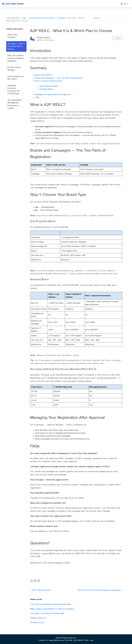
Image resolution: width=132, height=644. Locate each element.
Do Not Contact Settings (14, 69)
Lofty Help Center (13, 18)
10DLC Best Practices (12, 36)
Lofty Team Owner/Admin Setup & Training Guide (51, 604)
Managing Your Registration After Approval (53, 94)
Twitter (35, 581)
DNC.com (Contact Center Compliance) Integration (16, 58)
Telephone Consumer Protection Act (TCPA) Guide (14, 90)
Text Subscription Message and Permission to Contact (15, 104)
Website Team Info (38, 618)
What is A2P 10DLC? (44, 75)
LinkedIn (39, 581)
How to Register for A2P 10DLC (16, 78)
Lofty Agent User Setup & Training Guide (47, 613)
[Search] (108, 18)
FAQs (37, 97)
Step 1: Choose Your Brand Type (49, 81)
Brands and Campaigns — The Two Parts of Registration (59, 78)
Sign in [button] (126, 4)
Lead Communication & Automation (42, 18)
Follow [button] (117, 38)
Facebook (32, 581)
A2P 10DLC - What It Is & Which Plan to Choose (16, 46)
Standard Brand (46, 89)
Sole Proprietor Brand (49, 86)
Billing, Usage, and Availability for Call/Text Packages (52, 609)
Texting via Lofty (37, 622)
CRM (24, 18)
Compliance (62, 18)
